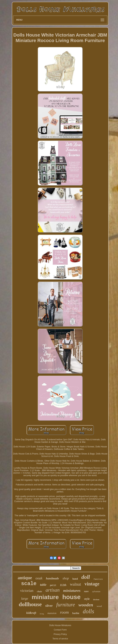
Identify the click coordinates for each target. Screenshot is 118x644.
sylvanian (96, 591)
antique (25, 578)
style (87, 599)
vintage (92, 584)
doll (86, 577)
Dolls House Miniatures (60, 625)
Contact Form (60, 630)
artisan (53, 590)
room (64, 612)
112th (63, 585)
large (25, 598)
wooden (86, 605)
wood (99, 606)
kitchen (96, 599)
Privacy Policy (60, 634)
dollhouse (30, 604)
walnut (75, 584)
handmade (52, 578)
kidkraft (31, 613)
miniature (45, 597)
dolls (88, 611)
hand (75, 579)
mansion (52, 613)
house (71, 597)
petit (53, 585)
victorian (27, 591)
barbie (76, 613)
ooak (39, 578)
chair (39, 591)
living (42, 614)
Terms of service (60, 639)
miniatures (72, 590)
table (43, 585)
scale (29, 584)
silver (49, 606)
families (98, 579)
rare (86, 591)
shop (66, 578)
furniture (66, 605)
